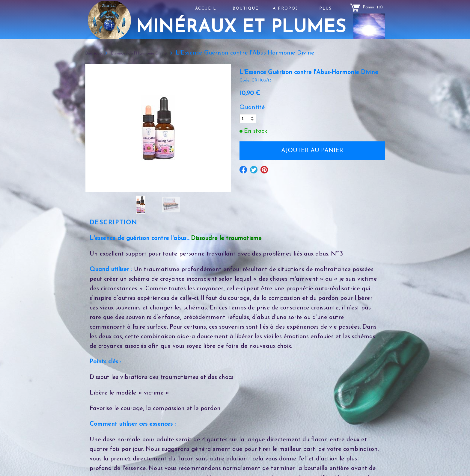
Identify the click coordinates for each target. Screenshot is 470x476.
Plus (326, 9)
